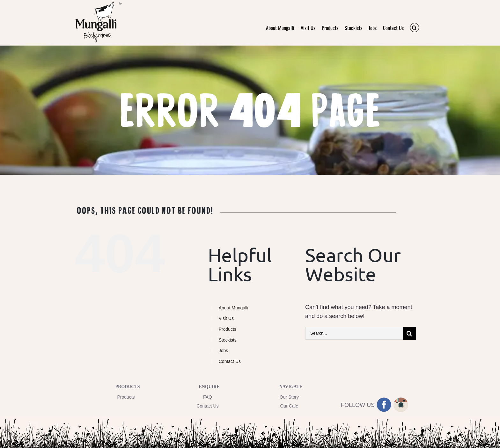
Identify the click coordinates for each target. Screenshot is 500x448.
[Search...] (354, 333)
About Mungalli (234, 308)
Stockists (228, 340)
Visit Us (226, 318)
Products (228, 329)
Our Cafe (289, 406)
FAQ (208, 397)
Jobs (224, 350)
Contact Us (230, 361)
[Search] (409, 333)
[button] (415, 28)
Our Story (289, 397)
